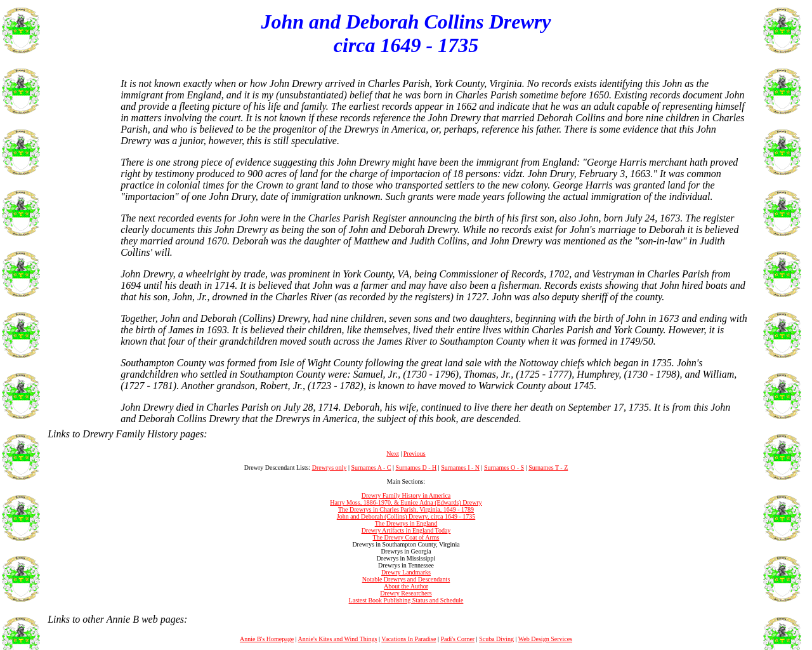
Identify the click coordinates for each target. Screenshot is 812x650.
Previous (415, 454)
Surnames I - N (460, 468)
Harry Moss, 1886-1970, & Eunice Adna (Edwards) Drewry (406, 502)
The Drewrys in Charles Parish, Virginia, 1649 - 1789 (406, 509)
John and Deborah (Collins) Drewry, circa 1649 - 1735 (406, 516)
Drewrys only (330, 468)
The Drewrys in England (406, 523)
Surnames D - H (416, 468)
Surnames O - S (504, 468)
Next (392, 454)
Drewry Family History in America (406, 495)
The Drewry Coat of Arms (406, 537)
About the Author (406, 586)
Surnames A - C (371, 468)
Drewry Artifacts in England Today (406, 530)
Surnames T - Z (548, 468)
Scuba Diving (496, 639)
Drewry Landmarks (406, 572)
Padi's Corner (457, 639)
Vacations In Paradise (409, 639)
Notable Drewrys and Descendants (406, 579)
